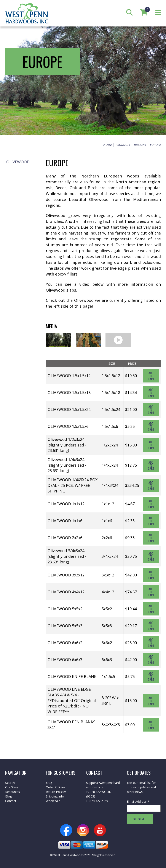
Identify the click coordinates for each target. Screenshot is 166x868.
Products (123, 145)
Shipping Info (55, 796)
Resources (13, 792)
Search (10, 783)
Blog (8, 796)
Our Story (12, 787)
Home (108, 145)
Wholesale (53, 801)
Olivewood (18, 162)
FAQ (49, 783)
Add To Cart (151, 376)
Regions (140, 145)
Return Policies (56, 792)
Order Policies (56, 787)
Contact (11, 801)
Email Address (138, 802)
